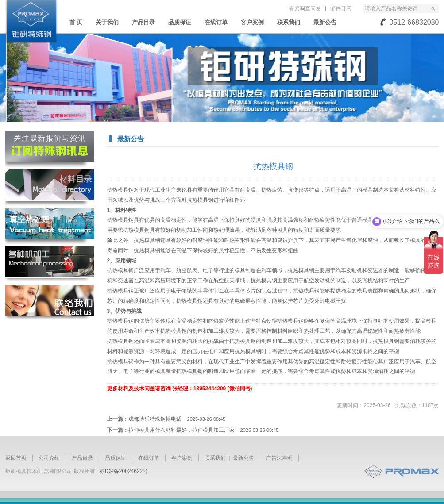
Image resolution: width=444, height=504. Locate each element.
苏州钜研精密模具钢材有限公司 (31, 22)
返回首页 (16, 458)
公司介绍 (49, 458)
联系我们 (289, 22)
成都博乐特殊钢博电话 (177, 419)
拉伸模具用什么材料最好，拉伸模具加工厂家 (204, 430)
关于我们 (107, 22)
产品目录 (143, 22)
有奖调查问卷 (305, 8)
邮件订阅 (341, 8)
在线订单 (216, 22)
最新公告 (325, 22)
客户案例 (252, 22)
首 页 (76, 22)
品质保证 (180, 22)
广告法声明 (279, 458)
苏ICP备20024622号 (124, 471)
